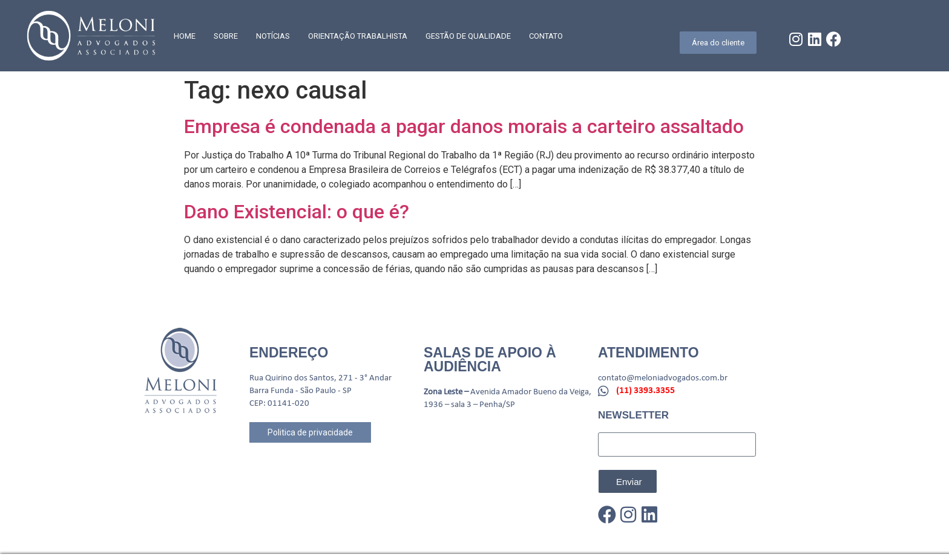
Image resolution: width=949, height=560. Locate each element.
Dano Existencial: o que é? (297, 212)
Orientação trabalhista (358, 36)
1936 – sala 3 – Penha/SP (469, 405)
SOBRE (226, 36)
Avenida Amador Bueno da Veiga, (531, 392)
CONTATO (546, 36)
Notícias (273, 36)
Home (185, 36)
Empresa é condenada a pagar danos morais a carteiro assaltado (464, 126)
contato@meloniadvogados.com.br (663, 378)
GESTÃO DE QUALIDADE (468, 36)
